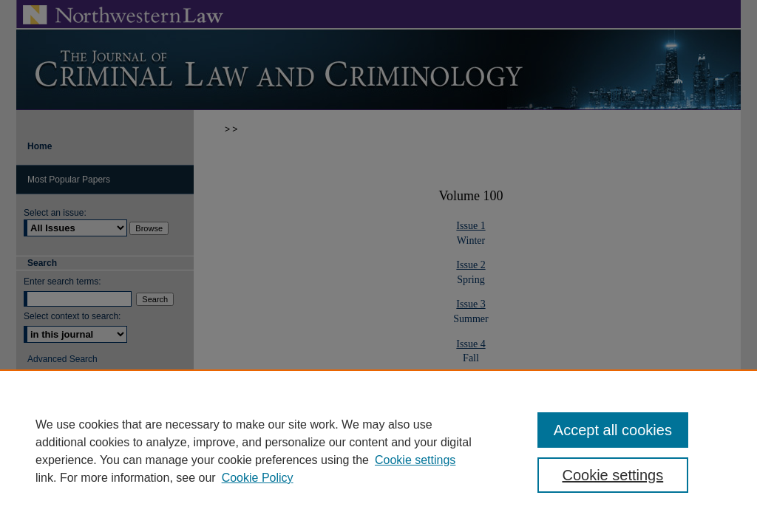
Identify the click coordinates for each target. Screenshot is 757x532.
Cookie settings (415, 460)
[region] (378, 451)
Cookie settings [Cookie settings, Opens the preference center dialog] (612, 475)
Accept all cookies (613, 430)
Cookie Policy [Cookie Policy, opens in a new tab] (258, 478)
